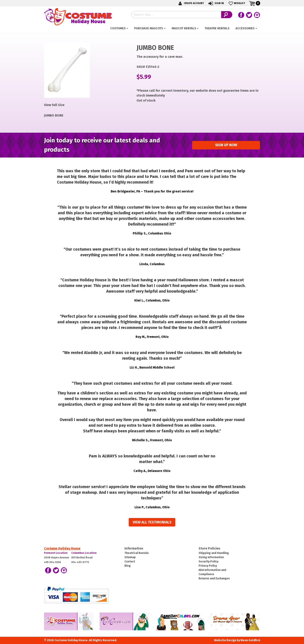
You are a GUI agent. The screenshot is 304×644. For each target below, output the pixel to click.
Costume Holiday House (62, 548)
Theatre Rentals (217, 28)
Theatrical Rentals (137, 553)
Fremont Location (56, 553)
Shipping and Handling (214, 553)
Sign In (216, 3)
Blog (128, 566)
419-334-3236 (53, 562)
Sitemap (130, 557)
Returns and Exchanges (214, 578)
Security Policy (208, 562)
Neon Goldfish (250, 640)
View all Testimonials (152, 522)
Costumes (118, 28)
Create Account (190, 3)
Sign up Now (226, 145)
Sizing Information (211, 557)
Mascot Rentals (184, 28)
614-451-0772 (80, 562)
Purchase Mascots (149, 28)
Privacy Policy (208, 566)
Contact (130, 562)
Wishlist (236, 3)
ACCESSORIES (245, 28)
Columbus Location (84, 553)
